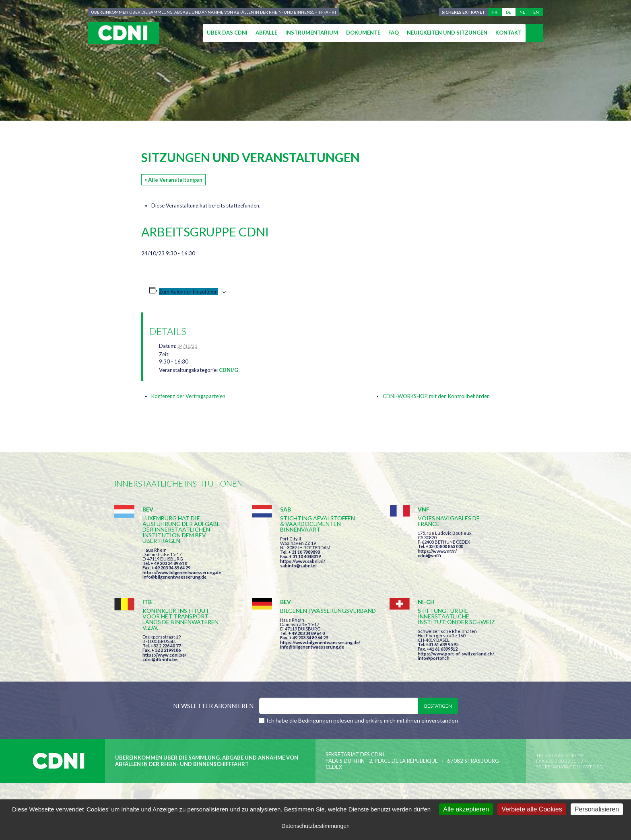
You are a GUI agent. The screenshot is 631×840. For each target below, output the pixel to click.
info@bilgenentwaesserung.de (174, 577)
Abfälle (266, 33)
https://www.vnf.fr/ (437, 551)
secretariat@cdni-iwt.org (570, 767)
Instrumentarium (312, 33)
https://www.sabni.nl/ (303, 561)
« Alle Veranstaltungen (173, 180)
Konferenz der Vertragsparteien (188, 396)
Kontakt (508, 33)
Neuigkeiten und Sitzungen (447, 33)
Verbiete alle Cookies (532, 809)
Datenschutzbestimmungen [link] (315, 826)
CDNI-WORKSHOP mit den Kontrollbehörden (436, 396)
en (536, 12)
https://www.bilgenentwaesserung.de (182, 572)
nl (522, 12)
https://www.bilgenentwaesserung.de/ (320, 642)
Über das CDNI (227, 33)
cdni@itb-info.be (160, 659)
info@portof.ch (434, 658)
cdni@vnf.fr (430, 556)
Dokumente (363, 33)
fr (495, 12)
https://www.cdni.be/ (164, 655)
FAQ (394, 33)
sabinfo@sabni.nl (298, 566)
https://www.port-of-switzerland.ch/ (456, 654)
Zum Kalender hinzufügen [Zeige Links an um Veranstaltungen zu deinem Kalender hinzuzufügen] (188, 292)
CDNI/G (229, 370)
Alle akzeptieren (466, 809)
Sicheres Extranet (464, 12)
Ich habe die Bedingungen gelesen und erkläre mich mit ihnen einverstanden (362, 720)
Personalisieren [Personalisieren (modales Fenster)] (597, 809)
